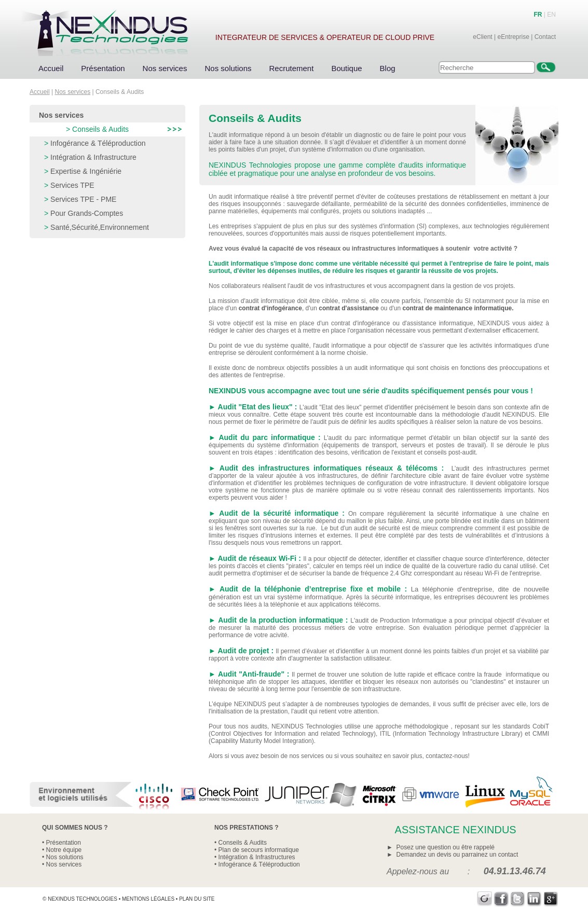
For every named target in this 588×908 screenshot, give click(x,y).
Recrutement (292, 68)
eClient (482, 37)
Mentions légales (148, 899)
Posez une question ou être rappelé (446, 847)
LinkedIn (534, 899)
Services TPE (72, 185)
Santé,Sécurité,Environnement (100, 227)
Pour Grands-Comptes (87, 213)
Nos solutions (228, 68)
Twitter (518, 899)
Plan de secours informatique (259, 850)
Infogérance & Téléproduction (98, 143)
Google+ (551, 899)
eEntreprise (513, 37)
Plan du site (197, 899)
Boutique (346, 68)
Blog (388, 68)
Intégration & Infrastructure (93, 157)
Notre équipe (64, 850)
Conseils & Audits (100, 129)
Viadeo (484, 899)
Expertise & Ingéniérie (86, 171)
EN (551, 15)
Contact (545, 37)
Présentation (103, 68)
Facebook (501, 899)
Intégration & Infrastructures (257, 857)
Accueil (51, 68)
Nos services (165, 68)
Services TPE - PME (83, 199)
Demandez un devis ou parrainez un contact (457, 855)
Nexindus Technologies (83, 899)
